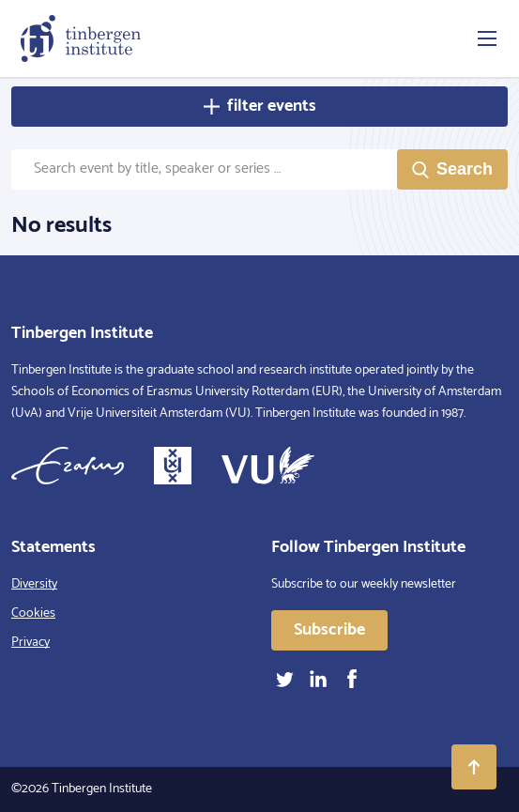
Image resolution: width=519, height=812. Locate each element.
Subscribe (329, 630)
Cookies (33, 613)
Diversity (34, 584)
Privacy (31, 643)
